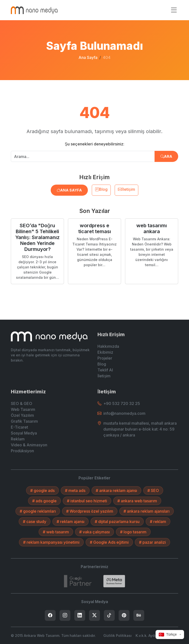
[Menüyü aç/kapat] (174, 10)
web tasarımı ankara (152, 228)
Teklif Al (105, 370)
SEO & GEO (22, 403)
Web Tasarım (23, 409)
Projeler (105, 358)
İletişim (126, 189)
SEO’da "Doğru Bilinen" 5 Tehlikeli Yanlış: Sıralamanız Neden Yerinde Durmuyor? (37, 237)
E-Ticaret (19, 427)
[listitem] (50, 615)
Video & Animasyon (29, 445)
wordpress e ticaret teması (95, 228)
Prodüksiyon (22, 451)
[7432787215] (78, 581)
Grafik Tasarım (24, 421)
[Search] (114, 581)
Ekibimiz (105, 352)
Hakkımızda (108, 346)
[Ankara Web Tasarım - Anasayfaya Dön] (34, 10)
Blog (101, 189)
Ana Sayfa (88, 57)
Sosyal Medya (24, 433)
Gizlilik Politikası (118, 635)
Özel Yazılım (22, 415)
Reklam (18, 439)
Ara (166, 156)
